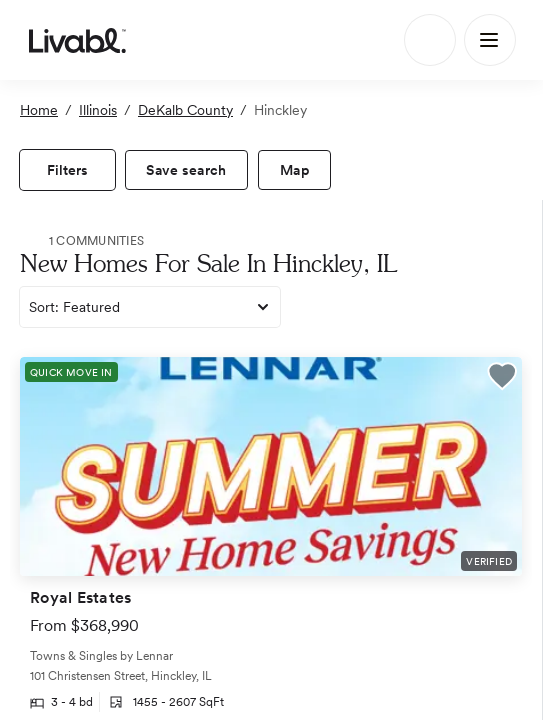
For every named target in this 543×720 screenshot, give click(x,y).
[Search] (430, 40)
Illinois (98, 110)
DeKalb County (185, 110)
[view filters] (67, 170)
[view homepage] (77, 40)
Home (39, 110)
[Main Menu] (490, 40)
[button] (502, 379)
